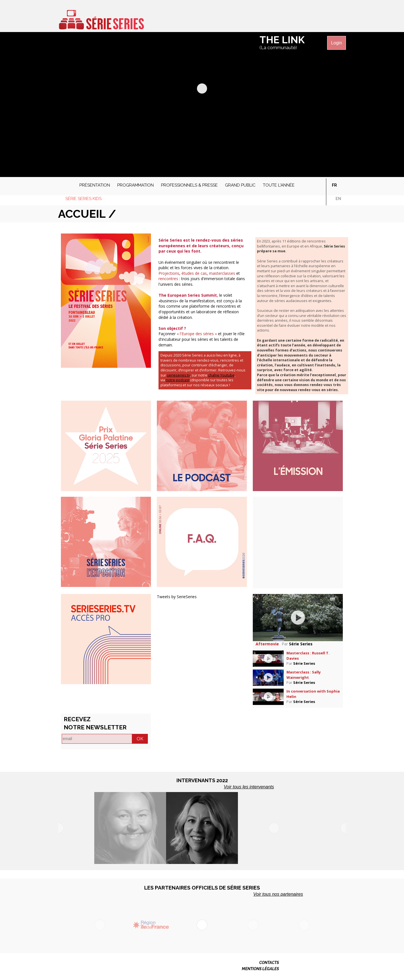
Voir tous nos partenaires (278, 894)
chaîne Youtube (221, 375)
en (338, 199)
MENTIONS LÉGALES (260, 969)
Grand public (240, 185)
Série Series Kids (83, 199)
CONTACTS (269, 963)
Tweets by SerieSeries (177, 597)
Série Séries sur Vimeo (319, 18)
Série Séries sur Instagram (330, 18)
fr (334, 185)
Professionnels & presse (189, 185)
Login (337, 43)
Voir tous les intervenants (249, 787)
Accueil (65, 184)
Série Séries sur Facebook (298, 18)
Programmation (136, 185)
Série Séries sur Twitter (308, 18)
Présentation (95, 185)
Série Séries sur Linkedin (340, 18)
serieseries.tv (178, 375)
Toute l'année (279, 185)
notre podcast (178, 380)
